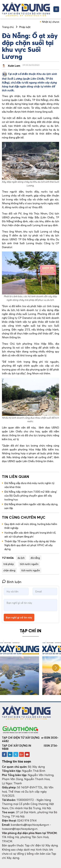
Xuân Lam (14, 66)
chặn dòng (9, 570)
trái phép (9, 564)
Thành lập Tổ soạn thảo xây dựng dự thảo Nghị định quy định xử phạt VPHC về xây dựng (30, 545)
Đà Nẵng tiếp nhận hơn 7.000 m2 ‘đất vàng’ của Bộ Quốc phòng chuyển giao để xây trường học (31, 496)
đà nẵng (35, 558)
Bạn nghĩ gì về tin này (19, 617)
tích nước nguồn (29, 564)
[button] (56, 668)
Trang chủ (8, 27)
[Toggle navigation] (56, 9)
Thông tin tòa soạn (17, 761)
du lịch (21, 558)
